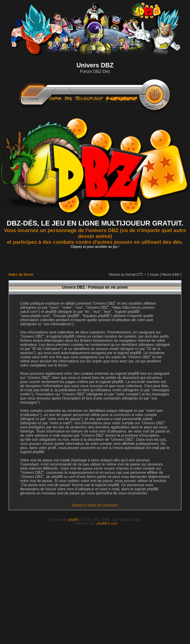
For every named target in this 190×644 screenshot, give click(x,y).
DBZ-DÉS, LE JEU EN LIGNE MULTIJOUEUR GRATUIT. (95, 223)
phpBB (73, 520)
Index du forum (21, 275)
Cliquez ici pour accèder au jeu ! (95, 247)
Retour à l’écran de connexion (95, 505)
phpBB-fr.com (107, 523)
